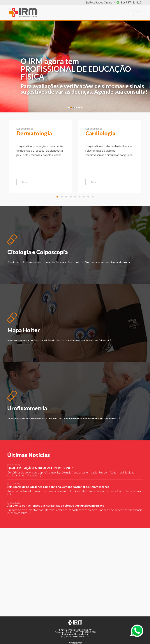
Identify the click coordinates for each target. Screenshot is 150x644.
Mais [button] (25, 182)
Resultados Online (101, 2)
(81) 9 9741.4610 (130, 2)
